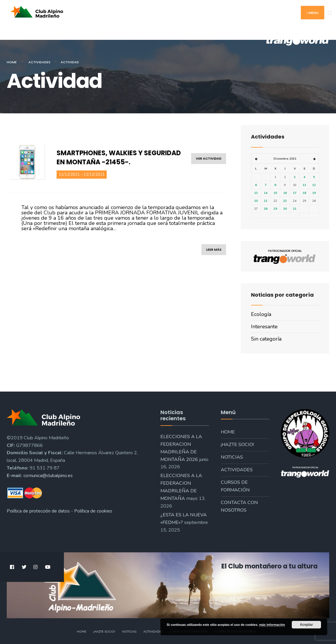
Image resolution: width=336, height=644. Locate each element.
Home (12, 62)
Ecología (261, 314)
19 (314, 193)
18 (304, 193)
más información (272, 625)
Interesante (264, 327)
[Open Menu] (330, 13)
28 (266, 209)
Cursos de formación (235, 486)
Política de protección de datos (38, 511)
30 (285, 209)
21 (266, 201)
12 (314, 185)
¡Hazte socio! (237, 445)
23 (285, 201)
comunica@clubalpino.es (48, 476)
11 (304, 185)
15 (275, 193)
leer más (214, 250)
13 (256, 193)
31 (295, 209)
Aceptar (307, 625)
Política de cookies (93, 511)
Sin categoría (266, 339)
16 (285, 193)
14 (266, 193)
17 (295, 193)
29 (275, 209)
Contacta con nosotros (239, 506)
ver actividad (209, 158)
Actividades (39, 62)
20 (256, 201)
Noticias (232, 457)
